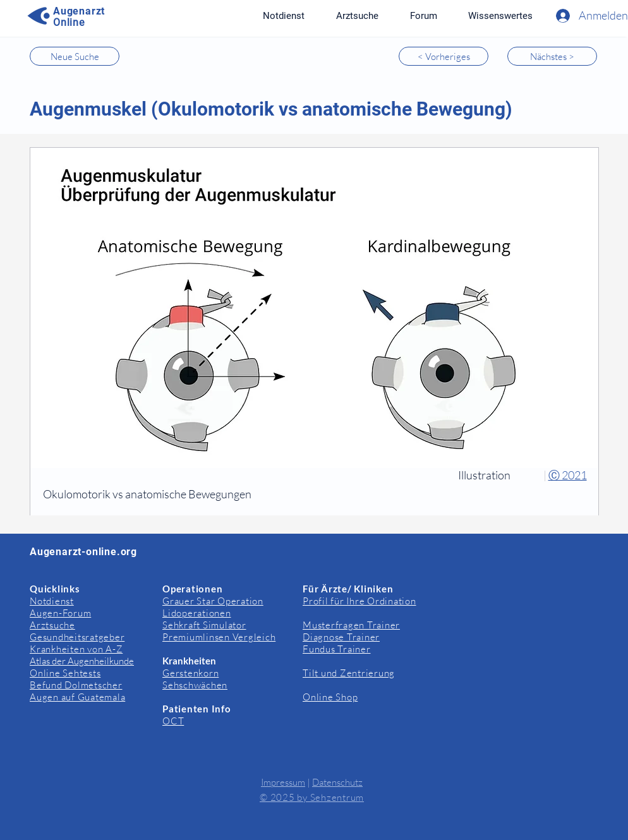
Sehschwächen (195, 685)
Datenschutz (337, 782)
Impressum (283, 782)
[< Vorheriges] (444, 56)
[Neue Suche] (75, 56)
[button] (500, 16)
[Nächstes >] (552, 56)
